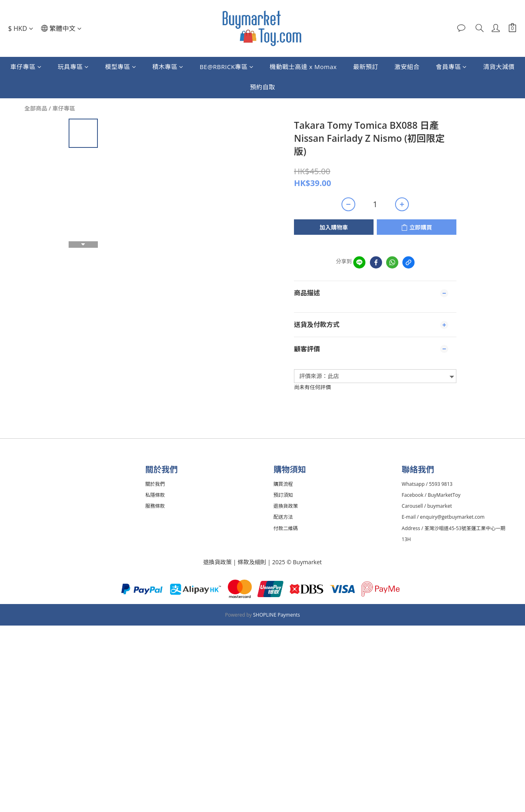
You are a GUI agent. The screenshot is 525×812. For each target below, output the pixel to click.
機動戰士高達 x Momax (303, 67)
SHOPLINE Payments (277, 615)
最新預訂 (365, 67)
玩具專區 (73, 67)
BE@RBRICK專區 (227, 67)
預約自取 (262, 87)
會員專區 (451, 67)
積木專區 (168, 67)
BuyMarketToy (445, 495)
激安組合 (407, 67)
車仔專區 (26, 67)
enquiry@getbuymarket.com (453, 517)
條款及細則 (253, 562)
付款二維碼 (287, 528)
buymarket (441, 506)
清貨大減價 (499, 67)
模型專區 (121, 67)
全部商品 (36, 108)
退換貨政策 (217, 562)
